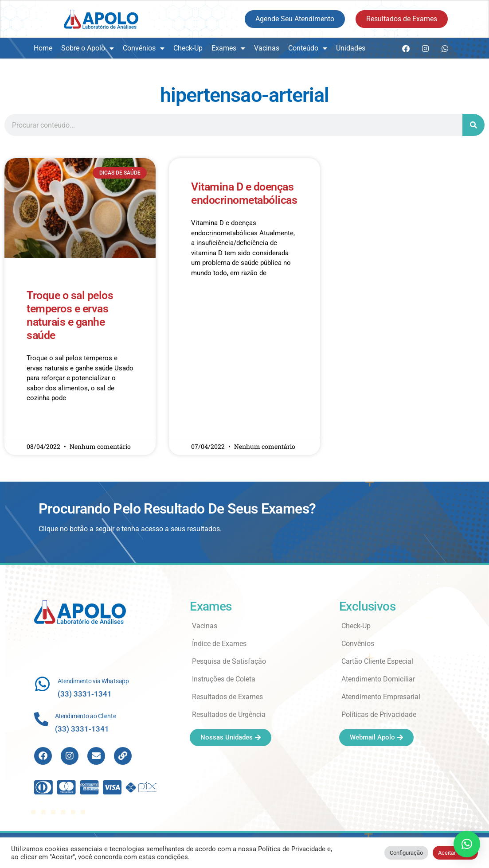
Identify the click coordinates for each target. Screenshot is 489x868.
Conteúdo (308, 48)
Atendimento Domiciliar (378, 679)
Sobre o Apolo (88, 48)
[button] (467, 844)
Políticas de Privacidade (379, 714)
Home (43, 48)
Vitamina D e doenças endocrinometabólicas (244, 193)
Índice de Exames (219, 644)
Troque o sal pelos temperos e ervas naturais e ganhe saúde (70, 315)
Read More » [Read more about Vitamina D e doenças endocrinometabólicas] (208, 299)
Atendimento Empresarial (381, 697)
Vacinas (267, 48)
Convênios (144, 48)
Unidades (351, 48)
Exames (228, 48)
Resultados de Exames (227, 697)
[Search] (473, 125)
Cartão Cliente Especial (377, 661)
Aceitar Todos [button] (455, 853)
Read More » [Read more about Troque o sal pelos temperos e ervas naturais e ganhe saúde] (44, 424)
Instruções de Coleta (224, 679)
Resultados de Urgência (229, 714)
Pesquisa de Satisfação (229, 661)
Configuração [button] (406, 853)
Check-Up (188, 48)
